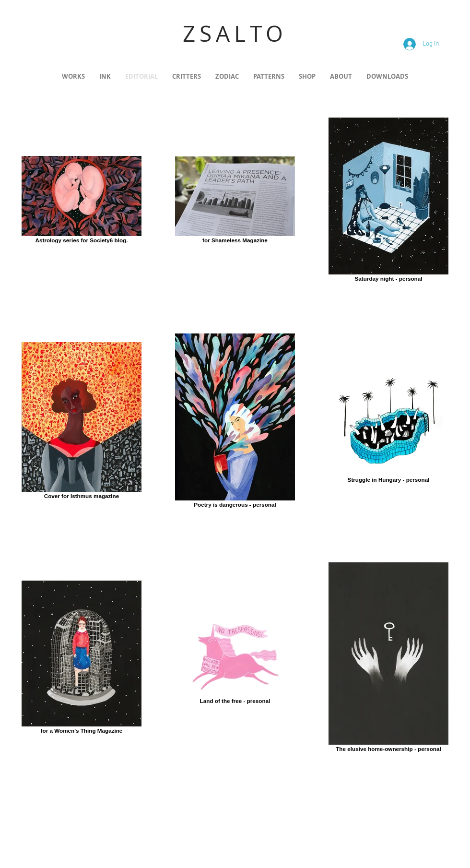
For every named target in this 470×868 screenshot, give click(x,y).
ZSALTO (235, 33)
